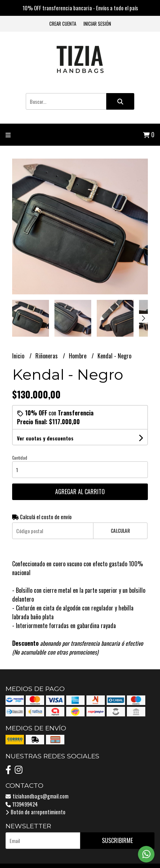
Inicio (19, 356)
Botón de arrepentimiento (35, 812)
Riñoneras (47, 356)
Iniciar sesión (97, 24)
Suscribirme (117, 840)
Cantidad (20, 458)
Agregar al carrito (80, 492)
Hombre (78, 356)
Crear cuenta (63, 24)
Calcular (120, 531)
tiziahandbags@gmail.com (37, 796)
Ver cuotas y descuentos (45, 438)
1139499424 (22, 804)
